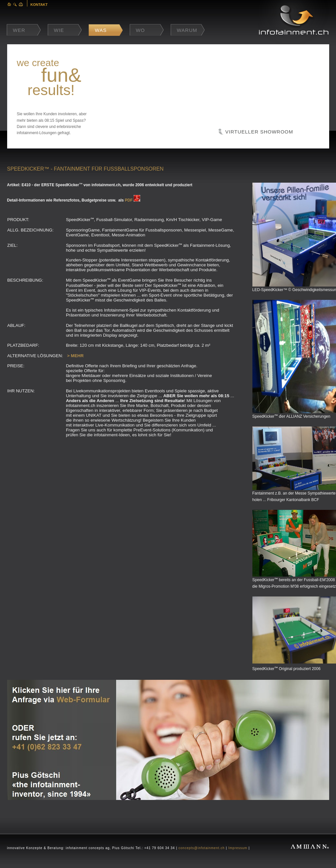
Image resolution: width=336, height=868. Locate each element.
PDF (129, 200)
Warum (187, 30)
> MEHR (75, 356)
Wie (59, 30)
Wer (19, 30)
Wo (141, 30)
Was (101, 30)
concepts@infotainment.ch (202, 848)
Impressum (238, 848)
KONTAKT (39, 5)
